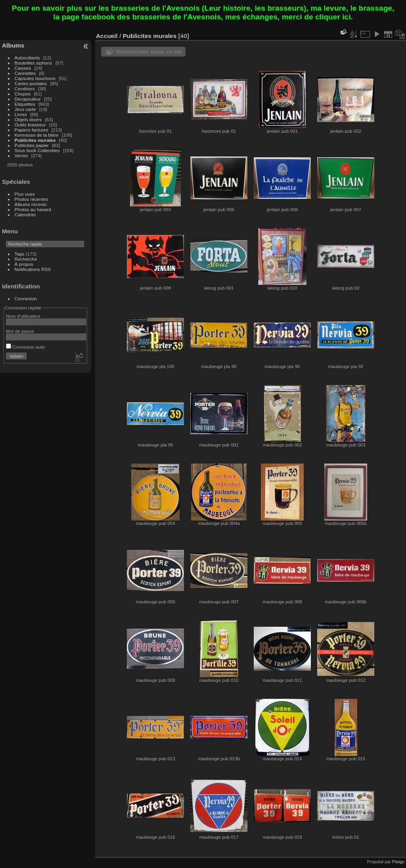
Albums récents (31, 204)
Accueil (107, 36)
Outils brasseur (30, 125)
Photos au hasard (33, 209)
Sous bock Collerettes (37, 150)
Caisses (23, 68)
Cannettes (25, 73)
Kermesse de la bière (37, 135)
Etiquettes (25, 104)
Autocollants (27, 58)
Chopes (23, 94)
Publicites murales (35, 140)
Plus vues (25, 194)
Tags (20, 254)
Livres (21, 114)
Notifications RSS (33, 269)
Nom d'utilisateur (23, 316)
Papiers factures (32, 130)
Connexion (26, 299)
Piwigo (398, 862)
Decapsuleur (28, 99)
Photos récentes (32, 199)
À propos (24, 264)
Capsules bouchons (35, 78)
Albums (13, 45)
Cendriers (25, 89)
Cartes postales (31, 83)
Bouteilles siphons (34, 63)
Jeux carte (25, 109)
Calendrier (25, 215)
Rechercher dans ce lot (149, 52)
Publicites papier (32, 145)
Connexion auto (26, 347)
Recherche (26, 259)
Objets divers (28, 119)
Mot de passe (20, 331)
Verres (21, 155)
